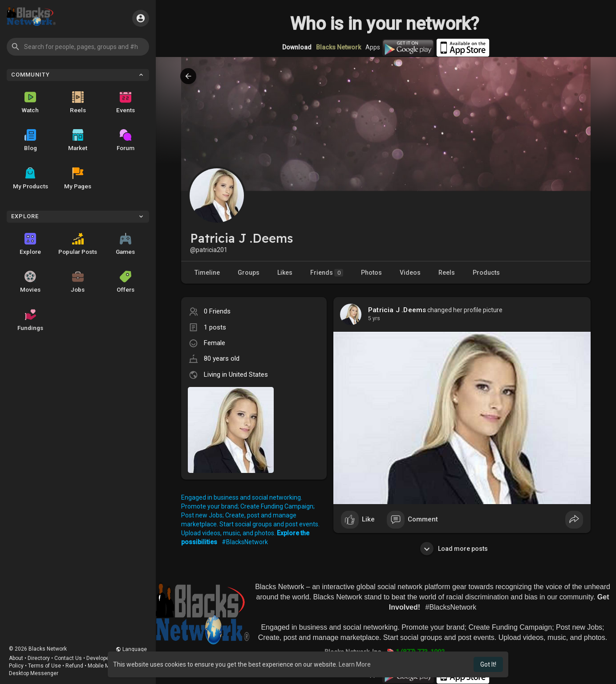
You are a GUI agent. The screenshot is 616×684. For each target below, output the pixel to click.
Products (486, 273)
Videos (410, 273)
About (16, 658)
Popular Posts (78, 244)
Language (131, 649)
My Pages (78, 179)
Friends (327, 273)
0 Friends (217, 311)
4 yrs (374, 318)
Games (125, 244)
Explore (30, 244)
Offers (126, 282)
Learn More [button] (355, 664)
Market (78, 140)
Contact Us (68, 658)
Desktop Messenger (34, 673)
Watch (30, 102)
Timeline (207, 273)
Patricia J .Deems (397, 310)
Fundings (30, 320)
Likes (285, 273)
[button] (78, 47)
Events (126, 102)
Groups (249, 273)
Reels (78, 102)
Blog (30, 140)
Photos (371, 273)
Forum (126, 140)
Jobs (78, 282)
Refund (74, 666)
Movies (30, 282)
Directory (39, 658)
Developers (100, 658)
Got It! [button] (488, 664)
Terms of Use (45, 666)
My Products (30, 179)
